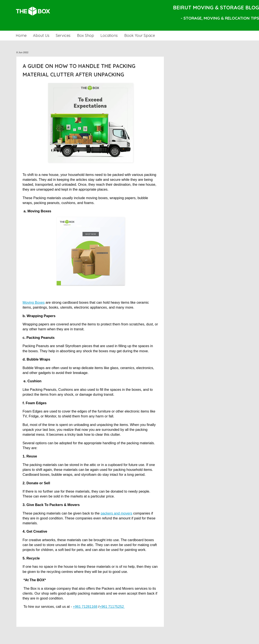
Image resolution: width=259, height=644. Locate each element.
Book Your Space (140, 35)
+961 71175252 (112, 607)
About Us (41, 35)
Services (63, 35)
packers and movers (117, 513)
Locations (109, 35)
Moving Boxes (34, 302)
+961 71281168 (85, 607)
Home (21, 35)
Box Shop (86, 35)
